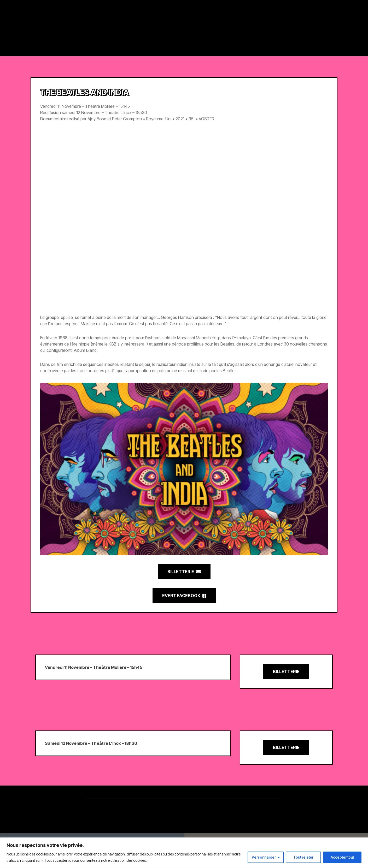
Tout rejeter (303, 857)
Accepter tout (342, 857)
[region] (184, 853)
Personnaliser (264, 857)
